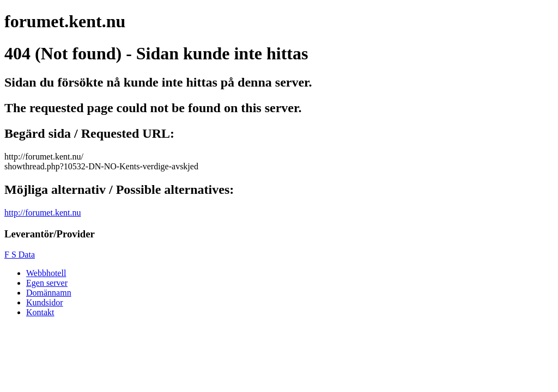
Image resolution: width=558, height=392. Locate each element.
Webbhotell (46, 273)
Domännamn (49, 293)
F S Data (20, 255)
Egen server (47, 283)
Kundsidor (45, 302)
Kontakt (40, 312)
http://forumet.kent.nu (43, 213)
